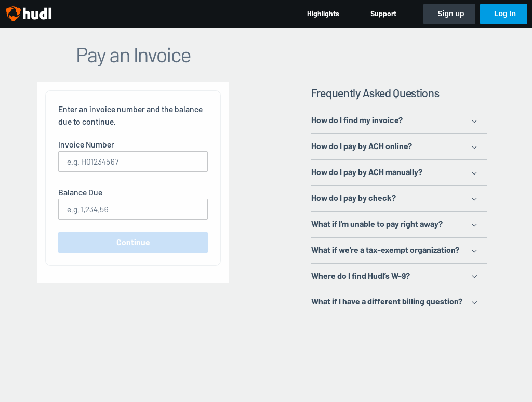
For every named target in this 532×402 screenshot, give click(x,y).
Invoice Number (86, 145)
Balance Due (80, 193)
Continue (133, 242)
